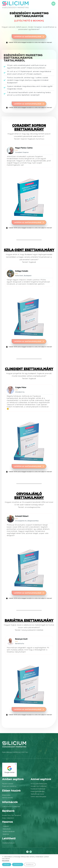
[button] (53, 4)
